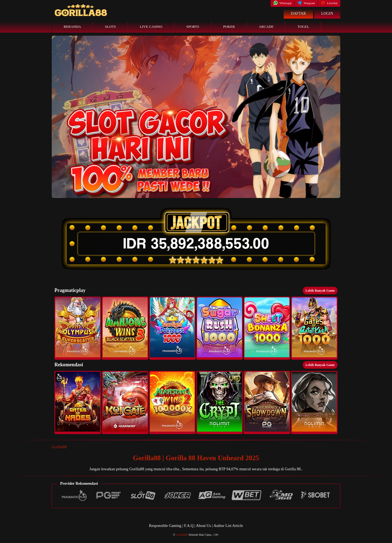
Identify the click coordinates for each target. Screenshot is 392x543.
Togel (303, 27)
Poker (229, 27)
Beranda (72, 27)
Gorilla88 (59, 447)
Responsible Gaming (165, 526)
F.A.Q (189, 526)
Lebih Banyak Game (320, 291)
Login (327, 13)
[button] (78, 328)
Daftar (298, 13)
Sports (193, 27)
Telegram (306, 3)
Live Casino (151, 27)
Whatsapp (282, 3)
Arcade (266, 27)
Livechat (329, 3)
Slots (111, 27)
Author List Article (228, 526)
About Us (204, 526)
